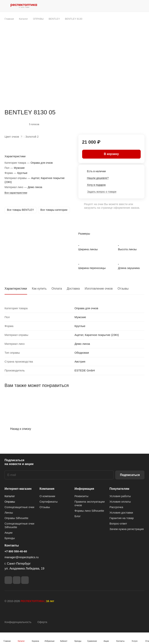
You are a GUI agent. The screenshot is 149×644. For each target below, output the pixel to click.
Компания (47, 489)
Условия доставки (121, 513)
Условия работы (120, 496)
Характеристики (16, 289)
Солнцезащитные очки (19, 507)
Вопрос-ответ (118, 523)
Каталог (10, 496)
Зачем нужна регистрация (127, 529)
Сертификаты (49, 502)
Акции (8, 533)
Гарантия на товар (122, 518)
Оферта (42, 622)
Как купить (39, 289)
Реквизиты (82, 496)
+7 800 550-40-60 (16, 551)
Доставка (73, 289)
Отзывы (123, 289)
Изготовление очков (99, 289)
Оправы (10, 502)
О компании (47, 496)
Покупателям (119, 489)
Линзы (9, 513)
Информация (84, 489)
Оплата (57, 289)
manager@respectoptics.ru (22, 557)
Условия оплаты (120, 502)
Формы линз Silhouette (89, 511)
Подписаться (130, 475)
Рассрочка (116, 507)
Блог (78, 516)
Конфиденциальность (18, 622)
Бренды (10, 538)
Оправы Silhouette (16, 518)
